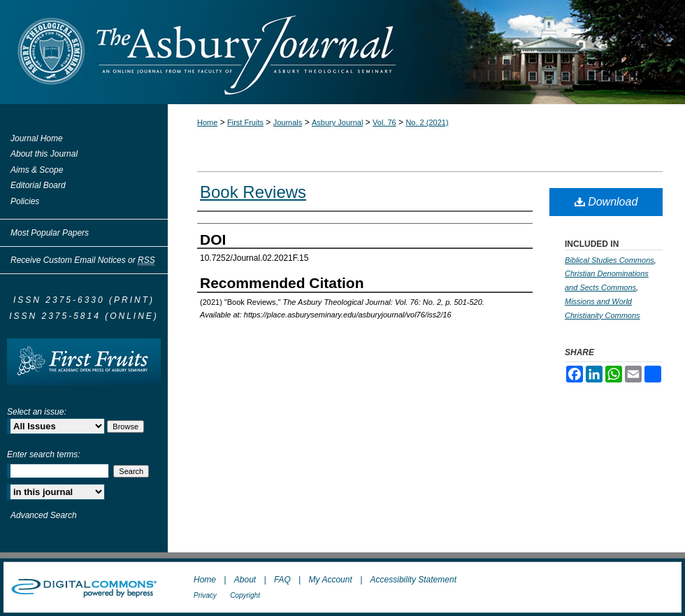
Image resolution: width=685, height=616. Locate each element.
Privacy (205, 595)
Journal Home (37, 138)
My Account (331, 580)
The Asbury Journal (388, 52)
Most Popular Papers (50, 233)
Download (606, 202)
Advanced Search (44, 515)
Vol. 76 (384, 122)
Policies (25, 201)
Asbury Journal (337, 122)
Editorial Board (38, 185)
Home (207, 122)
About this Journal (44, 154)
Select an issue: (37, 412)
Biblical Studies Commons (610, 260)
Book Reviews (253, 192)
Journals (288, 122)
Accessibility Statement (413, 580)
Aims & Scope (37, 170)
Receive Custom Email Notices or (83, 260)
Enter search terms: (44, 454)
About (245, 580)
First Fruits (245, 122)
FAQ (282, 580)
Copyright (245, 595)
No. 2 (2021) (427, 122)
